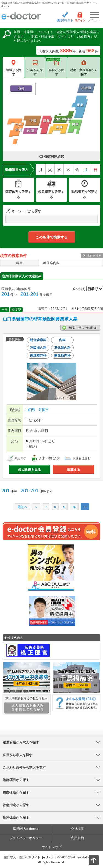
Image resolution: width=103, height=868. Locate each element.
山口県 (30, 410)
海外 (21, 88)
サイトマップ (52, 847)
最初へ (23, 507)
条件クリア (94, 256)
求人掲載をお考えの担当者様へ (27, 705)
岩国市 (44, 410)
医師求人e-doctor (26, 829)
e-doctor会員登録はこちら (51, 531)
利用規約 (77, 838)
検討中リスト (65, 20)
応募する (74, 470)
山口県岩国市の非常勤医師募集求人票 (40, 319)
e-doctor (21, 16)
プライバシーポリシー (26, 838)
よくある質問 (76, 703)
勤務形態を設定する (85, 194)
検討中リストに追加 (80, 328)
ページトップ (89, 860)
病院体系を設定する (18, 194)
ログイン (80, 20)
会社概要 (77, 829)
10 (74, 507)
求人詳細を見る (29, 470)
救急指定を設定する (51, 194)
